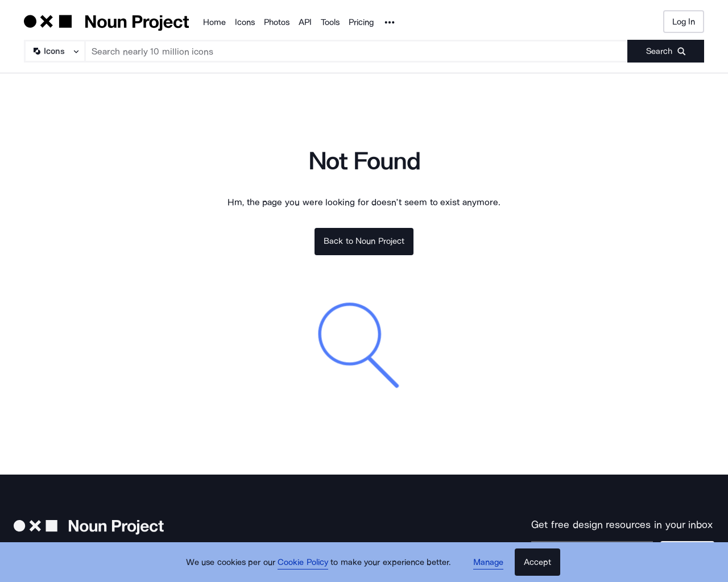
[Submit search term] (666, 51)
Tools (330, 22)
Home (214, 22)
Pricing (361, 22)
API (305, 22)
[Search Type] (54, 51)
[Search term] (357, 51)
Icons (245, 22)
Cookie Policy (303, 562)
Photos (277, 22)
